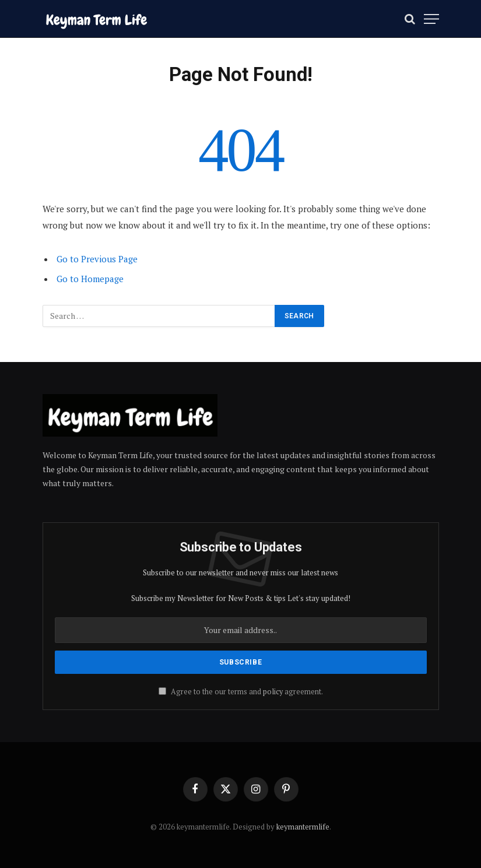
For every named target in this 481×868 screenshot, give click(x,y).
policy (273, 692)
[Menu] (431, 19)
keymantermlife (303, 827)
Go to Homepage (90, 279)
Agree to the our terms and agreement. (241, 692)
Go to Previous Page (97, 259)
